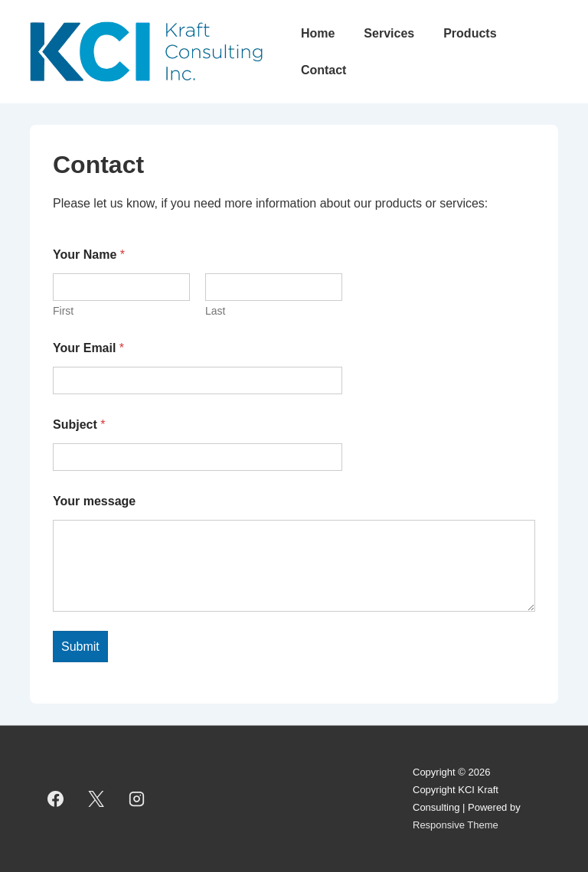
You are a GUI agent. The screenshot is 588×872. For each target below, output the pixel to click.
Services (389, 33)
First (63, 311)
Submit (80, 647)
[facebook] (56, 799)
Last (215, 311)
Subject (79, 425)
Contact (324, 70)
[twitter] (96, 799)
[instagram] (137, 799)
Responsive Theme (456, 825)
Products (470, 33)
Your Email (88, 348)
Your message (94, 501)
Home (318, 33)
